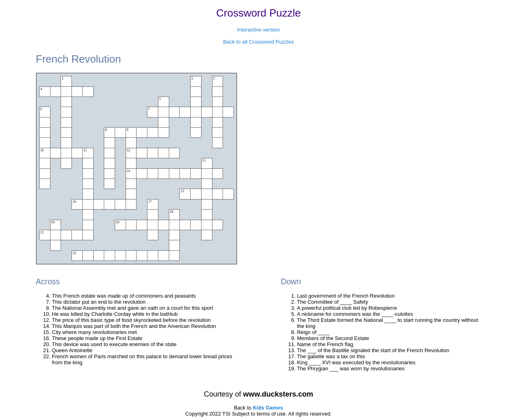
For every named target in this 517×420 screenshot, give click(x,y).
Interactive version (258, 30)
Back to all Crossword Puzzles (259, 42)
